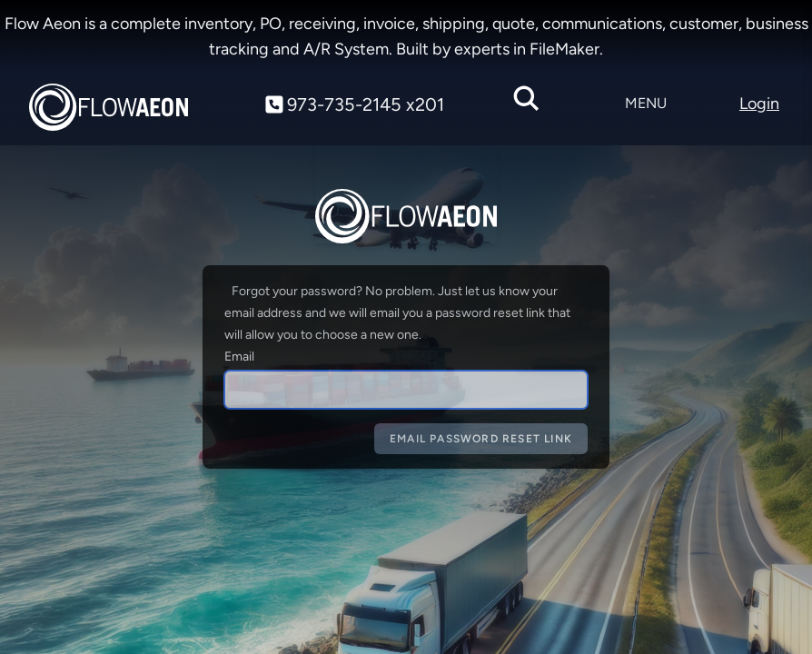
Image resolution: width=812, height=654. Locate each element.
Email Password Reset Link (481, 439)
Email (239, 357)
